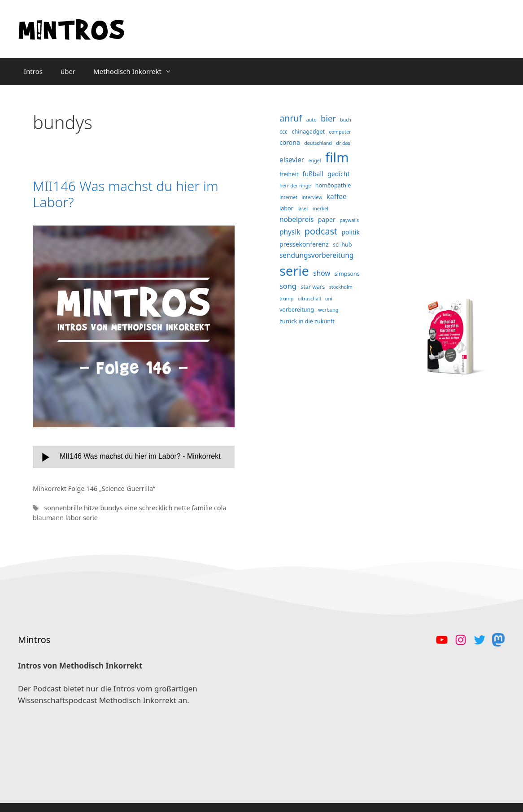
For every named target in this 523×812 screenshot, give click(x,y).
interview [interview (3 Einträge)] (312, 197)
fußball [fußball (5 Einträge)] (313, 174)
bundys (112, 508)
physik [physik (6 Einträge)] (290, 232)
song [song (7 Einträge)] (288, 286)
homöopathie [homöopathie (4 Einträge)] (333, 185)
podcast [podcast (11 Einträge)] (321, 231)
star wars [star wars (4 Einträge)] (313, 287)
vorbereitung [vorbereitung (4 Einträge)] (297, 310)
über (68, 71)
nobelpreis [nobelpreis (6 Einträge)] (296, 219)
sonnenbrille (64, 508)
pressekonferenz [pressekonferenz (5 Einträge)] (304, 244)
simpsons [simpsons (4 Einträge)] (347, 274)
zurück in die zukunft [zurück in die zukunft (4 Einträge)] (307, 321)
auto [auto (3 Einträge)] (312, 120)
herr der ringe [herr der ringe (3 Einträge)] (295, 186)
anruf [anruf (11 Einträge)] (291, 118)
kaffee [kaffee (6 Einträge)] (337, 197)
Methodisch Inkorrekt (137, 71)
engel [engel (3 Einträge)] (315, 161)
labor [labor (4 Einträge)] (286, 208)
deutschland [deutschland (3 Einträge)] (318, 143)
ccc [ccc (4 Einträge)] (283, 132)
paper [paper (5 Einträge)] (327, 219)
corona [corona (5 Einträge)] (290, 142)
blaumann (49, 518)
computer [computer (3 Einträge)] (340, 132)
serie (90, 518)
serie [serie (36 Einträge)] (294, 271)
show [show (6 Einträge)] (322, 273)
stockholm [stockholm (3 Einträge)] (341, 287)
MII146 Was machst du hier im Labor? (126, 194)
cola (220, 508)
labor (74, 518)
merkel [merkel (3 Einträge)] (320, 208)
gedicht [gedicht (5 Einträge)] (338, 174)
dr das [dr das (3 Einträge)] (343, 143)
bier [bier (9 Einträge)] (328, 118)
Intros (33, 71)
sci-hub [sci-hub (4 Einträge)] (342, 245)
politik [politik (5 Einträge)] (351, 232)
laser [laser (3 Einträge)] (303, 208)
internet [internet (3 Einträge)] (288, 197)
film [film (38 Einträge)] (337, 157)
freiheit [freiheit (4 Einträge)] (289, 174)
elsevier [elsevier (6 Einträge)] (292, 160)
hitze (92, 508)
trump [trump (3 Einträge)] (286, 299)
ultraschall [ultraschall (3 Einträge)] (309, 299)
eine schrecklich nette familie (169, 508)
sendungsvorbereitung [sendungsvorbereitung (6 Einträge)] (316, 255)
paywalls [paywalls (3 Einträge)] (349, 220)
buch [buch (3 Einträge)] (346, 120)
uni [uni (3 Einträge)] (329, 299)
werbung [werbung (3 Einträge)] (328, 310)
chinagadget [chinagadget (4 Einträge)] (309, 132)
